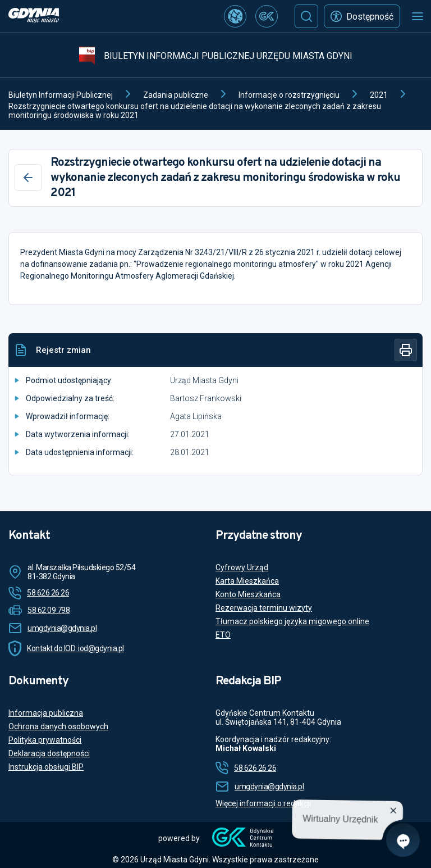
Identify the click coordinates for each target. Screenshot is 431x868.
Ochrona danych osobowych (58, 726)
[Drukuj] (406, 350)
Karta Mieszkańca (247, 581)
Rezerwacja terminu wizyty (264, 608)
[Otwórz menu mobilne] (418, 16)
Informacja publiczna (46, 713)
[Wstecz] (28, 178)
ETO (223, 635)
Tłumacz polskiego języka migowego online (292, 621)
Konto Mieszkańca (248, 594)
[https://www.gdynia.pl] (34, 17)
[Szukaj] (306, 16)
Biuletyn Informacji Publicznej (61, 95)
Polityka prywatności (45, 740)
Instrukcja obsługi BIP (46, 767)
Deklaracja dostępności (49, 753)
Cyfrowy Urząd (242, 567)
